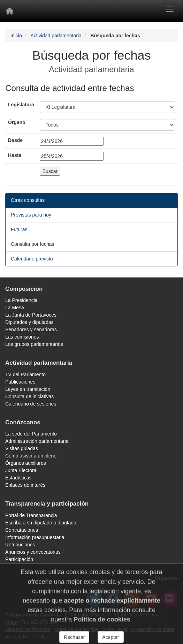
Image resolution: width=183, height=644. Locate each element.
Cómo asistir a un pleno (31, 456)
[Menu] (170, 9)
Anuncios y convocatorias (33, 552)
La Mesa (15, 308)
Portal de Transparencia (31, 515)
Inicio (16, 36)
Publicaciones (20, 382)
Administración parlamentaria (37, 441)
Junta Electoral (21, 470)
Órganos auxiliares (26, 463)
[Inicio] (9, 11)
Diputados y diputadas (29, 322)
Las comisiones (22, 337)
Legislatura (21, 105)
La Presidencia (21, 300)
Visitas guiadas (22, 448)
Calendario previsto (32, 259)
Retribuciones (20, 545)
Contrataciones (22, 530)
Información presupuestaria (35, 537)
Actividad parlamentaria (56, 36)
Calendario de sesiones (31, 404)
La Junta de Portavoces (31, 315)
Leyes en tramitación (28, 389)
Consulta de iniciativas (29, 396)
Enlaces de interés (25, 485)
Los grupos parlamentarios (34, 344)
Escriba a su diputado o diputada (41, 523)
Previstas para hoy (31, 215)
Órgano (17, 122)
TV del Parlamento (25, 374)
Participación (19, 559)
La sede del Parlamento (31, 434)
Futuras (19, 229)
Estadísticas (18, 478)
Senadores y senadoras (31, 329)
